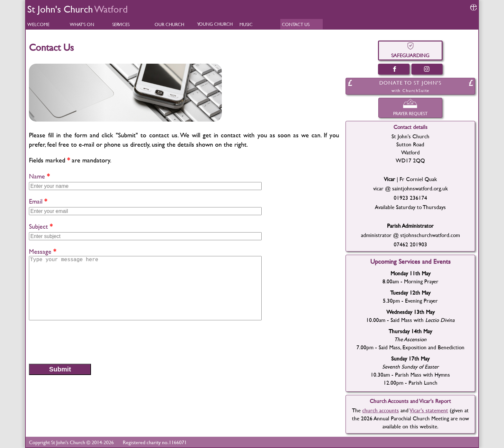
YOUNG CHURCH (215, 24)
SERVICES (121, 24)
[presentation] (78, 342)
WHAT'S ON (82, 24)
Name (37, 176)
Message (40, 251)
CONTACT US (296, 24)
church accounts (381, 410)
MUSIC (246, 24)
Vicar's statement (429, 410)
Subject (38, 226)
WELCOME (38, 24)
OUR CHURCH (169, 24)
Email (36, 201)
